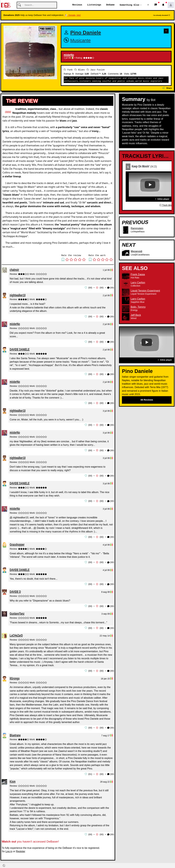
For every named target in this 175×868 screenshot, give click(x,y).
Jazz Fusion (96, 70)
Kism (13, 779)
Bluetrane (15, 733)
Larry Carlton (138, 283)
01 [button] (90, 772)
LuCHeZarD (16, 634)
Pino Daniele (86, 33)
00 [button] (90, 288)
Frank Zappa (138, 274)
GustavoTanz (17, 612)
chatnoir (14, 270)
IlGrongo (15, 676)
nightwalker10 (18, 295)
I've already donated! (162, 15)
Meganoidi (136, 251)
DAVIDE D (15, 590)
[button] (148, 5)
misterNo (69, 55)
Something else (129, 5)
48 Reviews (147, 400)
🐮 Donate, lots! (73, 15)
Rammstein (137, 228)
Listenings (94, 5)
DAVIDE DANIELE (20, 349)
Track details (167, 205)
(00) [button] (111, 288)
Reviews (77, 5)
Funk (68, 70)
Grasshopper (17, 543)
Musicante (80, 41)
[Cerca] (37, 5)
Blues (80, 70)
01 (128, 167)
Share (167, 88)
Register (21, 849)
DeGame (110, 5)
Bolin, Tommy (138, 307)
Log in (9, 849)
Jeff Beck (136, 315)
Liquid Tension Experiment (145, 291)
